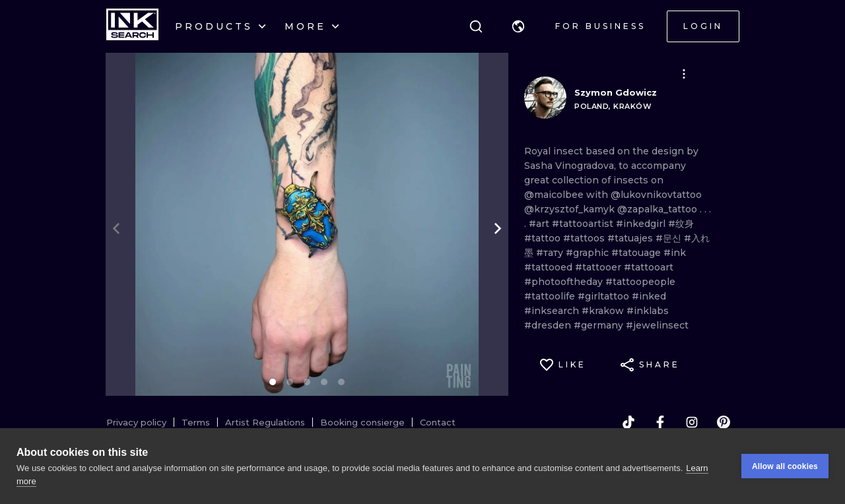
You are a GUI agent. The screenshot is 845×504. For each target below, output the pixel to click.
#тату (551, 253)
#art (540, 224)
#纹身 (681, 224)
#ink (675, 253)
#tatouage (637, 253)
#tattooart (649, 267)
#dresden (549, 325)
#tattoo (544, 238)
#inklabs (648, 311)
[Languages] (518, 26)
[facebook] (660, 422)
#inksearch (553, 311)
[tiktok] (628, 422)
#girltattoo (605, 296)
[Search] (476, 26)
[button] (518, 26)
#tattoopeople (640, 282)
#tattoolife (551, 296)
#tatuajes (631, 238)
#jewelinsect (657, 325)
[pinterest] (724, 422)
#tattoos (585, 238)
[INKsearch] (132, 26)
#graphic (589, 253)
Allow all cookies (785, 466)
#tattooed (550, 267)
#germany (600, 325)
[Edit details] (684, 74)
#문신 (670, 238)
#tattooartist (584, 224)
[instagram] (692, 422)
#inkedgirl (642, 224)
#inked (649, 296)
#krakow (604, 311)
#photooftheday (565, 282)
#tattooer (599, 267)
